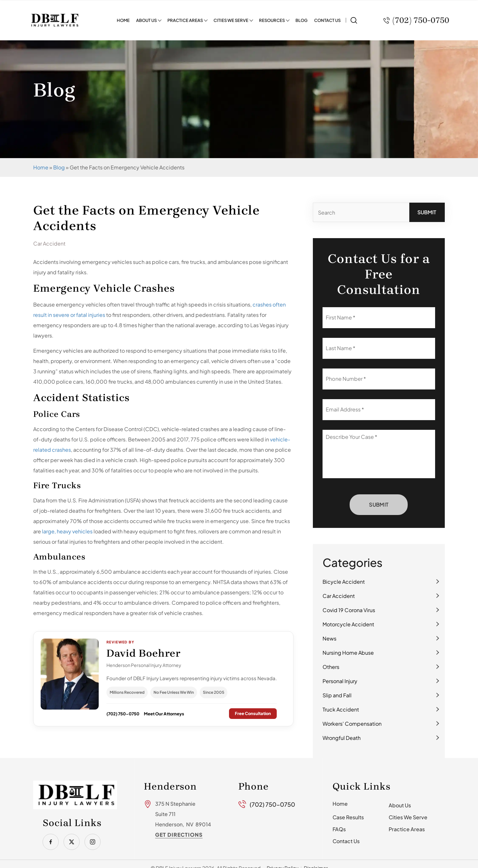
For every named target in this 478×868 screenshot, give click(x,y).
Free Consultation (253, 713)
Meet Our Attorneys (164, 714)
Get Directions (179, 835)
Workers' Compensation (352, 724)
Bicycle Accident (344, 582)
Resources (272, 20)
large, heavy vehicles (67, 531)
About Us (146, 20)
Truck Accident (341, 709)
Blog (302, 20)
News (329, 638)
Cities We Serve (231, 20)
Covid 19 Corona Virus (349, 610)
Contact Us (327, 20)
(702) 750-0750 (123, 714)
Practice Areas (185, 20)
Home (123, 20)
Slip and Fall (337, 695)
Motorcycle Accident (348, 624)
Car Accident (339, 596)
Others (331, 667)
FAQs (339, 829)
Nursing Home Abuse (348, 653)
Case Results (348, 817)
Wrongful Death (342, 738)
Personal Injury (340, 681)
